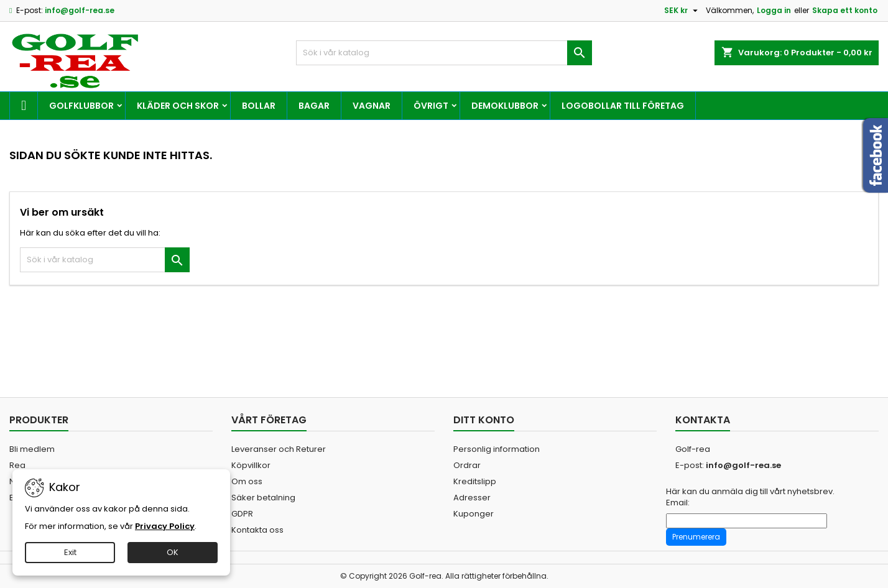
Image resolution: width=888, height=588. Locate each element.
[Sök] (444, 53)
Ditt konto (484, 420)
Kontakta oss (257, 530)
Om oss (247, 481)
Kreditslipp (475, 481)
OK (173, 552)
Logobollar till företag (623, 106)
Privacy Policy (165, 526)
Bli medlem (32, 449)
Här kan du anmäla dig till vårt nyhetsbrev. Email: (750, 497)
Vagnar (372, 106)
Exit (70, 552)
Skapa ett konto (845, 10)
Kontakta (703, 420)
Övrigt (431, 106)
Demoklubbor (505, 106)
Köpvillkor (251, 465)
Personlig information (497, 449)
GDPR (242, 514)
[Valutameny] (682, 11)
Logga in (774, 10)
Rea (17, 465)
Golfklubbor (81, 106)
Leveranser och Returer (279, 449)
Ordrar (467, 465)
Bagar (314, 106)
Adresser (472, 498)
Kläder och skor (178, 106)
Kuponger (474, 514)
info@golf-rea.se (80, 10)
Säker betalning (263, 498)
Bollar (259, 106)
